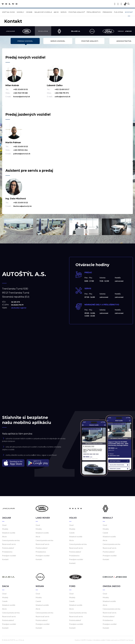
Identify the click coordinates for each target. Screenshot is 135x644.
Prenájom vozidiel (9, 556)
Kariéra (77, 640)
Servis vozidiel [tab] (51, 41)
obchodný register (19, 308)
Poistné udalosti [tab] (84, 41)
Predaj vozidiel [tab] (18, 41)
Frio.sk (22, 640)
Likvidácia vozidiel (99, 640)
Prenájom (107, 12)
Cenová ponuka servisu (11, 540)
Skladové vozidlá (43, 12)
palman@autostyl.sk (22, 154)
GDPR (83, 640)
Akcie (56, 12)
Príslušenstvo (94, 12)
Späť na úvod (8, 12)
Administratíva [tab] (117, 41)
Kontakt (129, 12)
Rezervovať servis (9, 544)
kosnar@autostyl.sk (22, 96)
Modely (21, 12)
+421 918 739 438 (20, 93)
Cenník (29, 12)
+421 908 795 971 (62, 93)
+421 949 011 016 (20, 150)
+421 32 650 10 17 (62, 89)
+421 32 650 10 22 (21, 146)
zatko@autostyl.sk (62, 96)
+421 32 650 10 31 (21, 89)
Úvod (4, 525)
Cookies (90, 640)
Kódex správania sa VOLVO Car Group (120, 640)
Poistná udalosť (77, 12)
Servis (64, 12)
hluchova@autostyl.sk (22, 206)
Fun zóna (119, 12)
